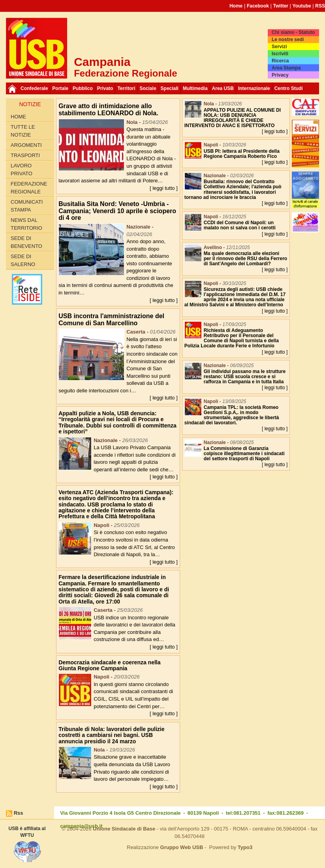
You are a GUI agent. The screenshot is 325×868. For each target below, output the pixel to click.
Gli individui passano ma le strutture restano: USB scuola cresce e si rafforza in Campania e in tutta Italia (245, 377)
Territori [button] (126, 88)
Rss (19, 813)
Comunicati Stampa (27, 206)
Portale (60, 88)
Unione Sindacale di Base (124, 829)
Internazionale (254, 88)
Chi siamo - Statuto (293, 32)
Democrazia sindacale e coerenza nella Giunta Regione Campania (109, 665)
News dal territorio (26, 224)
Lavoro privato (22, 170)
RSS (320, 6)
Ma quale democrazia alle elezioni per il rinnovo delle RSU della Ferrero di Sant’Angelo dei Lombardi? (245, 259)
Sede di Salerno (23, 260)
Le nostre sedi (288, 39)
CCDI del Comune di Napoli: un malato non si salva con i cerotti (240, 225)
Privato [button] (105, 88)
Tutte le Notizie (23, 131)
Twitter (281, 6)
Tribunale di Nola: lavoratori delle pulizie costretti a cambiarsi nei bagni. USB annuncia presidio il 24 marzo (111, 735)
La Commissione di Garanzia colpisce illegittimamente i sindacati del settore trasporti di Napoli (244, 454)
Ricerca (280, 61)
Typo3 (245, 847)
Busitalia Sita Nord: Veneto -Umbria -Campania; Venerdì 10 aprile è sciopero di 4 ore (117, 211)
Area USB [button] (223, 88)
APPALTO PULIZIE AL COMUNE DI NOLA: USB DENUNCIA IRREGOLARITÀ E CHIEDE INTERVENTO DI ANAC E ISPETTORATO (233, 118)
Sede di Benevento (26, 242)
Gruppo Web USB (182, 847)
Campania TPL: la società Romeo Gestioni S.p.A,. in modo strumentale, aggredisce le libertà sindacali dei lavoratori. (232, 415)
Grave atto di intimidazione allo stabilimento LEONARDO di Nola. (108, 110)
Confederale (34, 88)
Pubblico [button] (83, 88)
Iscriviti (280, 54)
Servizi (279, 47)
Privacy (280, 75)
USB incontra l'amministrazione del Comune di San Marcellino (111, 320)
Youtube (302, 6)
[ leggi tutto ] (164, 188)
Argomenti (26, 145)
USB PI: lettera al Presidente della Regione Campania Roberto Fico (242, 154)
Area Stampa (286, 68)
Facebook (258, 6)
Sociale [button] (148, 88)
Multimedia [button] (195, 88)
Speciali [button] (170, 88)
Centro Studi (289, 88)
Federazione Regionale (29, 188)
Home (236, 6)
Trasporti (25, 155)
